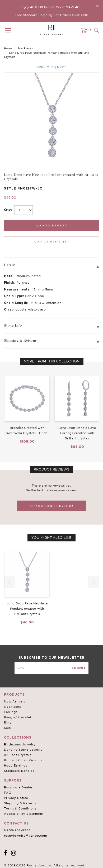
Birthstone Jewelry (20, 744)
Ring (8, 722)
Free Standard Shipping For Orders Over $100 (52, 15)
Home (8, 48)
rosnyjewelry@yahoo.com (25, 836)
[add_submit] (51, 226)
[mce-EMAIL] (51, 668)
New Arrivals (15, 701)
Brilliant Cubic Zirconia (23, 760)
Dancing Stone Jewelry (23, 750)
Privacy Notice (16, 798)
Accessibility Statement (24, 814)
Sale (8, 728)
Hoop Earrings (16, 765)
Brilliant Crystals (18, 755)
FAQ (8, 793)
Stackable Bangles (19, 771)
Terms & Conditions (20, 808)
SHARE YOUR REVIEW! (52, 506)
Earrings (11, 712)
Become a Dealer (18, 787)
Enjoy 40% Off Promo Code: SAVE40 (50, 7)
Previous (45, 67)
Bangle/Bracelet (18, 717)
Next (62, 67)
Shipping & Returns (20, 803)
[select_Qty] (24, 210)
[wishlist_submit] (51, 242)
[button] (93, 582)
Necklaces (25, 48)
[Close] (97, 6)
